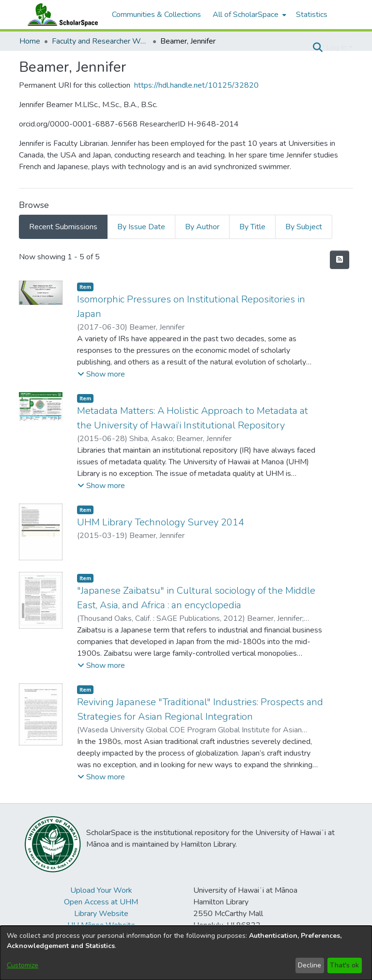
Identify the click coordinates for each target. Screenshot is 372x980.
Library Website (101, 914)
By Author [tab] (202, 227)
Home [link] (30, 41)
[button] (318, 47)
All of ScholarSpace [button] (246, 15)
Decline (310, 965)
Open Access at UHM (101, 902)
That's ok (344, 965)
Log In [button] (337, 47)
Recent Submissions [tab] (63, 227)
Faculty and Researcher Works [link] (100, 41)
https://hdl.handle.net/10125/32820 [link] (196, 85)
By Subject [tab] (304, 227)
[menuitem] (248, 15)
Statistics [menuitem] (312, 15)
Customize (23, 965)
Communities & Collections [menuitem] (156, 15)
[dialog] (186, 953)
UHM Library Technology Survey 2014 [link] (161, 522)
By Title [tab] (252, 227)
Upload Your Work (101, 890)
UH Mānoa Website (101, 925)
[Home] (61, 15)
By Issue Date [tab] (141, 227)
